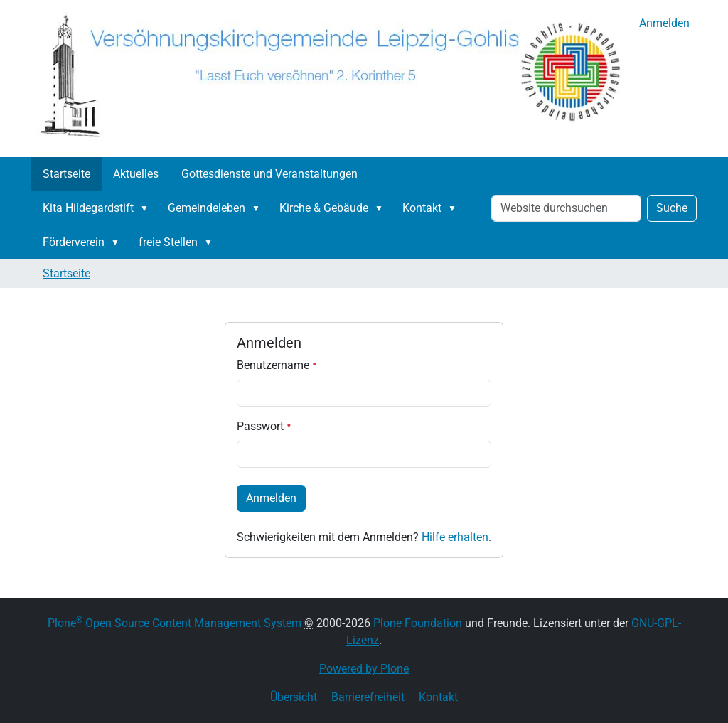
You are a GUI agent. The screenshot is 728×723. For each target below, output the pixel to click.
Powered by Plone (364, 669)
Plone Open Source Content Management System (175, 623)
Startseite (66, 174)
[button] (147, 208)
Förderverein (74, 242)
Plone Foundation (418, 623)
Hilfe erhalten (455, 537)
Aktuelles (136, 174)
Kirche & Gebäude (324, 208)
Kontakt (422, 208)
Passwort (264, 426)
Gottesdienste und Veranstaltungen (269, 174)
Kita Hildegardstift (88, 208)
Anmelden (664, 23)
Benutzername (277, 365)
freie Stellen (168, 242)
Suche (672, 208)
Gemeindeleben (207, 208)
